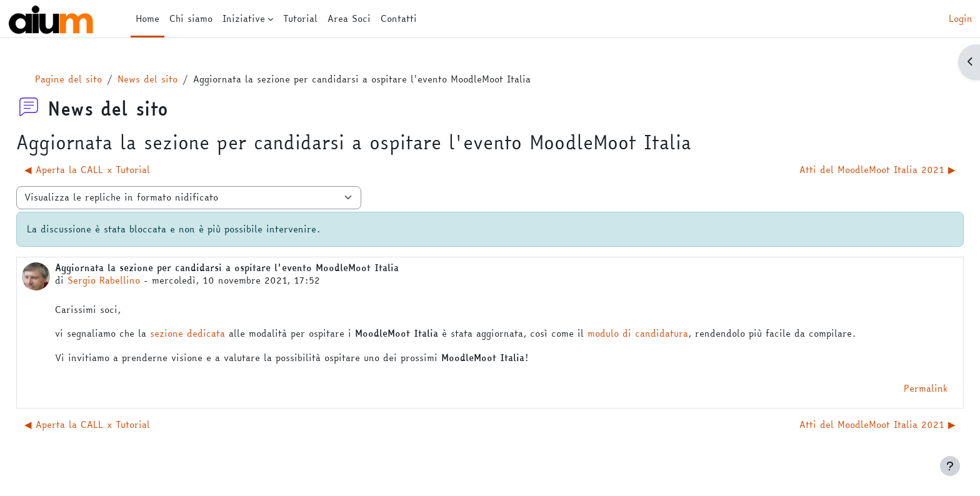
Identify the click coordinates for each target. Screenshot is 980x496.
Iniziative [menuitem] (244, 18)
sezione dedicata (216, 333)
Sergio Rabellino (132, 280)
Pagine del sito (97, 79)
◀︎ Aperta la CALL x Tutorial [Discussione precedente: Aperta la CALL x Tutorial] (115, 170)
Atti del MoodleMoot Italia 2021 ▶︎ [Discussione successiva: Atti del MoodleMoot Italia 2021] (849, 170)
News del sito (176, 79)
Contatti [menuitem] (399, 18)
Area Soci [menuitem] (349, 18)
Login (961, 19)
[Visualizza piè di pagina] (950, 466)
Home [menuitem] (147, 18)
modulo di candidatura (666, 333)
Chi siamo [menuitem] (191, 18)
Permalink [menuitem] (897, 388)
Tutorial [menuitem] (300, 18)
